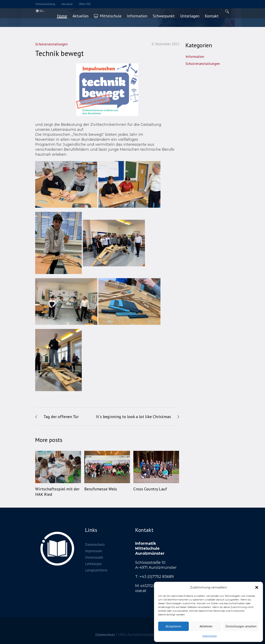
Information (195, 56)
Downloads (94, 557)
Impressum (94, 551)
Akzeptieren (173, 626)
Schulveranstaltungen (203, 64)
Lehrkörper (93, 563)
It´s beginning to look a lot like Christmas (134, 417)
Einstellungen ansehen (241, 626)
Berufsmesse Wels (101, 489)
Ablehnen (206, 626)
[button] (257, 587)
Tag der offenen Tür (61, 417)
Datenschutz (210, 636)
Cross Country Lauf (150, 489)
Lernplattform (96, 570)
